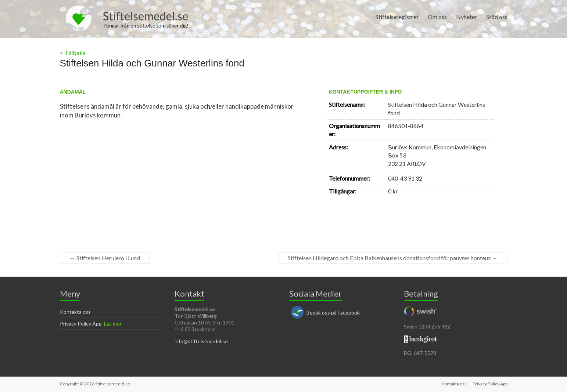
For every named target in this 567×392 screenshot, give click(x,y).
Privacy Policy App (81, 324)
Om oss (437, 17)
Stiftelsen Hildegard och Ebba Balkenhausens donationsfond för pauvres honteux (393, 258)
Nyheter (466, 17)
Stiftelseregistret (397, 17)
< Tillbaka (73, 53)
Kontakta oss (75, 312)
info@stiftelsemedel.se (201, 341)
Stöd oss (497, 17)
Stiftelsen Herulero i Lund (105, 258)
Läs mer (113, 324)
